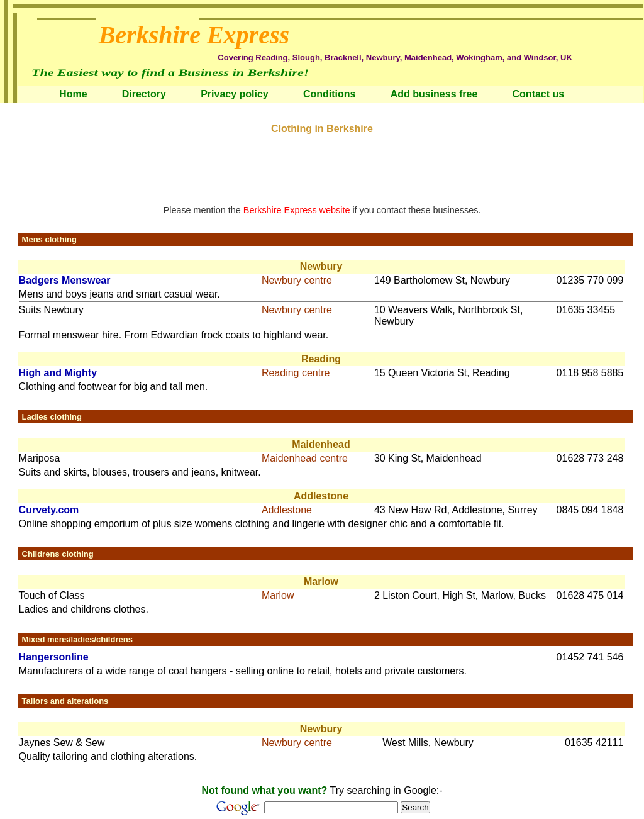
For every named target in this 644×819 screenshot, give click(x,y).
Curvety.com (49, 510)
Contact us (539, 94)
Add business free (434, 94)
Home (73, 94)
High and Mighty (58, 373)
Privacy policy (235, 94)
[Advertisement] (322, 163)
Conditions (330, 94)
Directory (144, 94)
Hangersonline (54, 657)
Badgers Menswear (65, 280)
